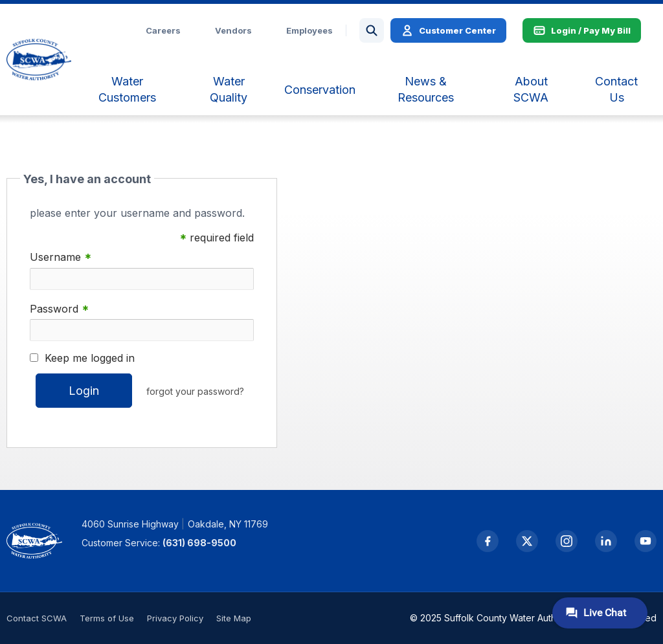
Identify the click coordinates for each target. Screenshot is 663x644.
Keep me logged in (90, 358)
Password (59, 309)
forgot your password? (195, 391)
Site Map (234, 618)
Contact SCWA (37, 618)
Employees (309, 30)
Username (61, 257)
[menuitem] (127, 89)
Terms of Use (107, 618)
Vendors (233, 30)
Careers (163, 30)
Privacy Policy (175, 618)
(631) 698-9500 (199, 543)
